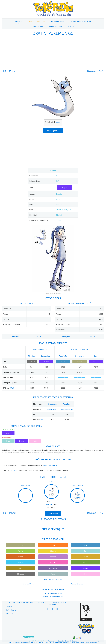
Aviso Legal (10, 614)
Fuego (53, 545)
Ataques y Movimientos (81, 21)
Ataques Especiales (77, 584)
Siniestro (32, 361)
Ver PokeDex (53, 514)
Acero (53, 574)
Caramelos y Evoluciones (53, 597)
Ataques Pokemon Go (53, 579)
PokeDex (19, 21)
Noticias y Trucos (58, 21)
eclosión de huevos (50, 465)
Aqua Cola (63, 356)
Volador (21, 562)
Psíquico (53, 562)
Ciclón (96, 356)
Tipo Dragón (14, 470)
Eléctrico (53, 551)
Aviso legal (94, 642)
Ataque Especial (67, 409)
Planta (21, 551)
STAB (12, 388)
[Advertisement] (53, 53)
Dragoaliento (46, 356)
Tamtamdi (58, 293)
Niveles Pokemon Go (53, 589)
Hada (35, 441)
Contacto (9, 607)
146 (9, 71)
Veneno (53, 557)
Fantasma (53, 568)
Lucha (21, 557)
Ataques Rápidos (29, 584)
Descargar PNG (53, 131)
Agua (63, 361)
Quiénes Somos (11, 610)
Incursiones (38, 26)
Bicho (85, 562)
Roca (21, 568)
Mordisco (32, 356)
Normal (79, 361)
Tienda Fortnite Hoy (36, 21)
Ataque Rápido (52, 409)
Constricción (79, 356)
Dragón (64, 187)
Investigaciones (55, 26)
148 (96, 71)
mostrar (58, 122)
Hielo (8, 441)
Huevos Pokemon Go (53, 593)
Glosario (71, 26)
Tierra (85, 557)
